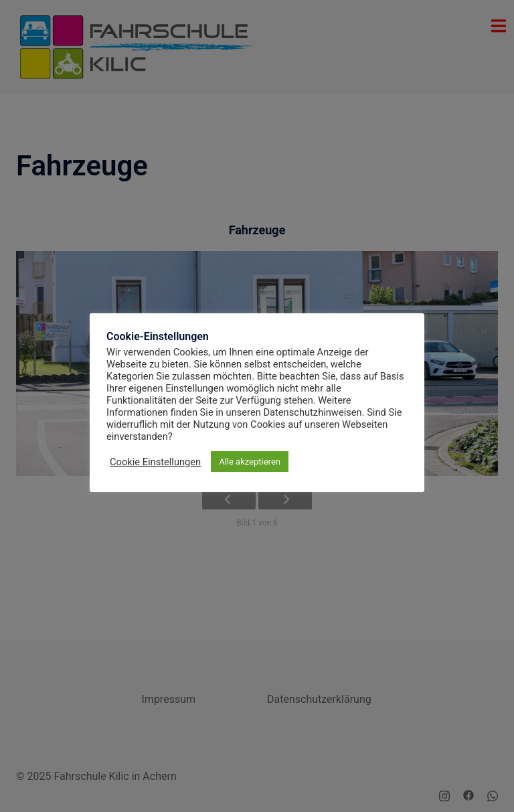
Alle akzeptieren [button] (250, 462)
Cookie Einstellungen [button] (155, 462)
